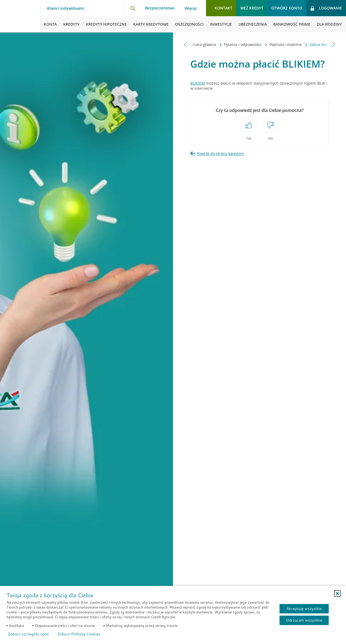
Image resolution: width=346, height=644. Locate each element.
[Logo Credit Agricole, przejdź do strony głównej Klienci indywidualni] (20, 16)
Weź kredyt (252, 8)
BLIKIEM (198, 83)
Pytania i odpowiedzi (210, 44)
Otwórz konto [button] (287, 8)
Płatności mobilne (253, 44)
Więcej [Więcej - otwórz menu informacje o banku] (191, 8)
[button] (337, 593)
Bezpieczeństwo (160, 8)
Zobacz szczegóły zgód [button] (28, 634)
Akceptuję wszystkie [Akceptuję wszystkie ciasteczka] (304, 609)
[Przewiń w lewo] (186, 44)
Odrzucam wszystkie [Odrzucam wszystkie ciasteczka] (304, 620)
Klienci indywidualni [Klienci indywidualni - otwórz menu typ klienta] (66, 8)
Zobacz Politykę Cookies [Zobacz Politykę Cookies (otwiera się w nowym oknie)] (79, 634)
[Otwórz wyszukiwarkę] (133, 8)
